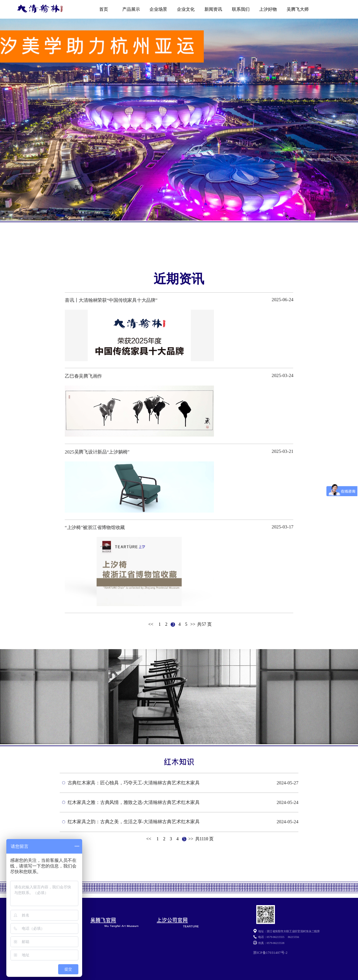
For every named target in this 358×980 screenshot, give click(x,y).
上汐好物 (268, 9)
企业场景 (158, 9)
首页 (104, 9)
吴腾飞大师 (298, 9)
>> (193, 624)
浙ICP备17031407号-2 (270, 953)
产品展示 (131, 9)
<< (151, 624)
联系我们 (241, 9)
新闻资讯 (213, 9)
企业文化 (186, 9)
